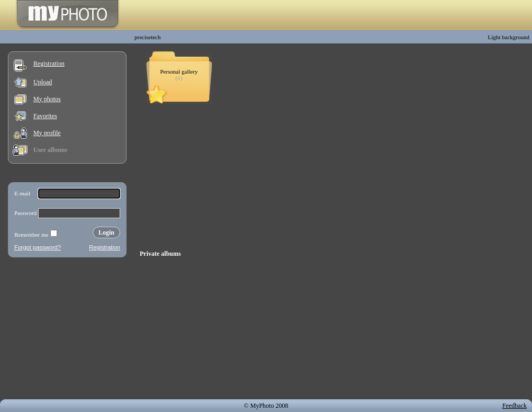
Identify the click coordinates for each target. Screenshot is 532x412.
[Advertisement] (67, 330)
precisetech (147, 37)
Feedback (515, 406)
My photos (47, 99)
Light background (508, 37)
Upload (43, 82)
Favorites (45, 116)
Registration (49, 64)
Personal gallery (179, 71)
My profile (47, 133)
